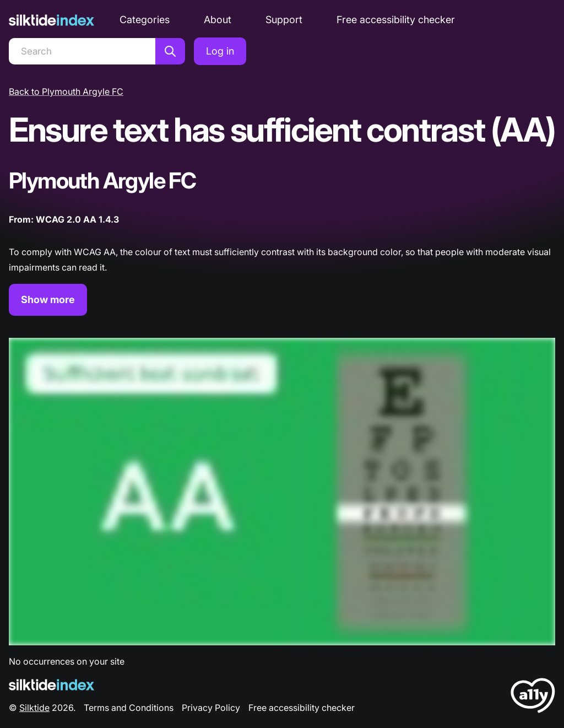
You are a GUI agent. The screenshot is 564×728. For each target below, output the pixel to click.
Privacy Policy (211, 708)
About (218, 20)
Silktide (34, 708)
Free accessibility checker (396, 20)
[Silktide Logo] (51, 685)
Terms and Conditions (129, 708)
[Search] (82, 51)
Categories (145, 20)
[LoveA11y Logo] (533, 697)
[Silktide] (51, 20)
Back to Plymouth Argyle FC (66, 91)
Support (284, 20)
